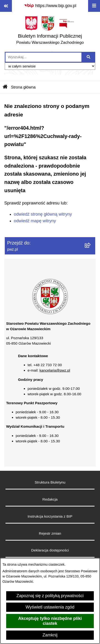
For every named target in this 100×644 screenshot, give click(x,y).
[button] (50, 313)
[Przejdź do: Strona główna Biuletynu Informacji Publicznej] (5, 87)
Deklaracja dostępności (50, 550)
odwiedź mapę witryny (35, 221)
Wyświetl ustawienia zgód (50, 607)
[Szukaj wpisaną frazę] (89, 57)
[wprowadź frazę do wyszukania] (43, 57)
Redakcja (50, 499)
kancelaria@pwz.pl (55, 370)
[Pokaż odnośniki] (6, 6)
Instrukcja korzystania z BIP (50, 516)
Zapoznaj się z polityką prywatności (50, 596)
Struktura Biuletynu (50, 482)
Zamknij (50, 635)
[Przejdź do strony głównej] (50, 32)
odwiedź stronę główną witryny (43, 214)
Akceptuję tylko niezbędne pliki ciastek (50, 621)
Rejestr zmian (50, 533)
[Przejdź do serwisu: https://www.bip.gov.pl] (50, 6)
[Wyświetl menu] (94, 6)
